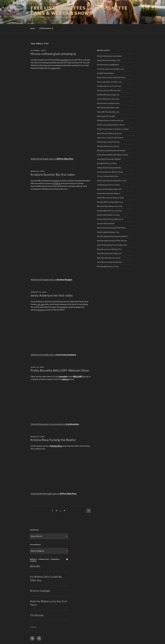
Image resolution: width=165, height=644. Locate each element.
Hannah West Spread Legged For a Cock (112, 181)
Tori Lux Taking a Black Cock (108, 176)
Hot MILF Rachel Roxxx (106, 73)
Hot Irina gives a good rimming (108, 142)
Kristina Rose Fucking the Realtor (53, 440)
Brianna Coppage (40, 591)
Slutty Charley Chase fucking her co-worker (113, 129)
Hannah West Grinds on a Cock (108, 215)
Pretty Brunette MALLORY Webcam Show (60, 370)
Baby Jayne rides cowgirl (106, 116)
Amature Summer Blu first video (53, 175)
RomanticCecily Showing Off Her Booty (111, 228)
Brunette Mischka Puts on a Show (109, 211)
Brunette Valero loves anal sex (108, 146)
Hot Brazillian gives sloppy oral (108, 95)
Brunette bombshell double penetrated (111, 150)
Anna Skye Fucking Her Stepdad (109, 159)
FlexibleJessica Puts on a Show (108, 185)
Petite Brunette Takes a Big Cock (109, 253)
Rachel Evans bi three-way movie (109, 133)
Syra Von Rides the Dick (106, 223)
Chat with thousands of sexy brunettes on (55, 424)
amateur (56, 181)
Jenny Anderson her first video (52, 295)
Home (33, 28)
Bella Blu (35, 566)
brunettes (64, 60)
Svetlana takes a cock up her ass (109, 86)
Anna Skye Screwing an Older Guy (109, 262)
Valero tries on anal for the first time (110, 138)
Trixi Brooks (37, 615)
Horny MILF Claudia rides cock (108, 112)
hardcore (41, 310)
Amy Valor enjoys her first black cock (111, 69)
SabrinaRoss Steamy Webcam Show (110, 198)
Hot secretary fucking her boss (108, 103)
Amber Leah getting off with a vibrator (111, 125)
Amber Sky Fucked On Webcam (109, 193)
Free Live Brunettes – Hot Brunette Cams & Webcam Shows (79, 11)
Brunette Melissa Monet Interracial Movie (112, 236)
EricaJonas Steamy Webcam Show (110, 172)
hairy (53, 68)
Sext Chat (36, 627)
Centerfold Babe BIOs (32, 627)
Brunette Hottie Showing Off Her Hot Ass (112, 241)
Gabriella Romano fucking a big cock (110, 120)
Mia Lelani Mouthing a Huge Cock (109, 189)
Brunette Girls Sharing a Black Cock (110, 219)
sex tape (41, 304)
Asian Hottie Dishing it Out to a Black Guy (112, 245)
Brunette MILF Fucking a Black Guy (110, 202)
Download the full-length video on (54, 494)
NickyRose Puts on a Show (107, 163)
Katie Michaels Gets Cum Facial (109, 258)
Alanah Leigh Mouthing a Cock (108, 232)
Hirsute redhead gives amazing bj (53, 54)
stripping (57, 183)
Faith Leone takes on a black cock (109, 82)
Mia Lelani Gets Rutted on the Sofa (110, 206)
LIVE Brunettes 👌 (46, 28)
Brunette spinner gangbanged (108, 65)
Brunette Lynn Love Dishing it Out (109, 249)
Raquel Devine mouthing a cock (109, 60)
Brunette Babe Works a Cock (108, 266)
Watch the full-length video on (52, 159)
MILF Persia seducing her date (108, 108)
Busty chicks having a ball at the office (111, 77)
